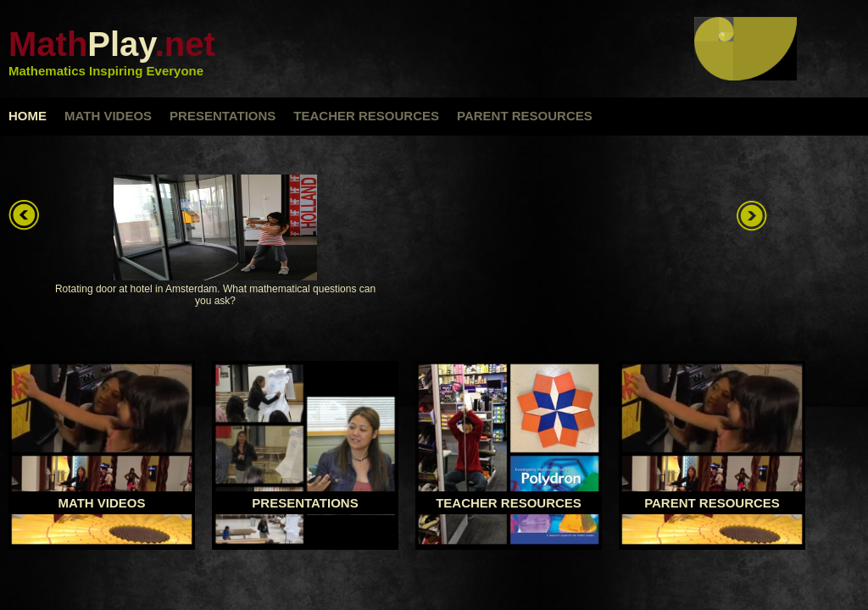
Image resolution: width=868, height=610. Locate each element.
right (753, 216)
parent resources (525, 116)
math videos (108, 116)
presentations (223, 116)
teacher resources (366, 116)
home (28, 116)
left (25, 216)
